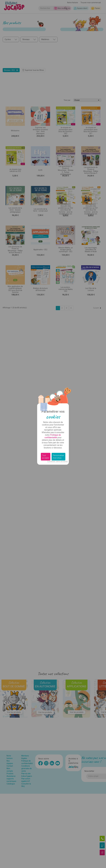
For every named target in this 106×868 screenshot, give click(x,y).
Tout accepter (46, 457)
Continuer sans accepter (58, 461)
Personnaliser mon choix (58, 457)
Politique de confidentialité (53, 436)
